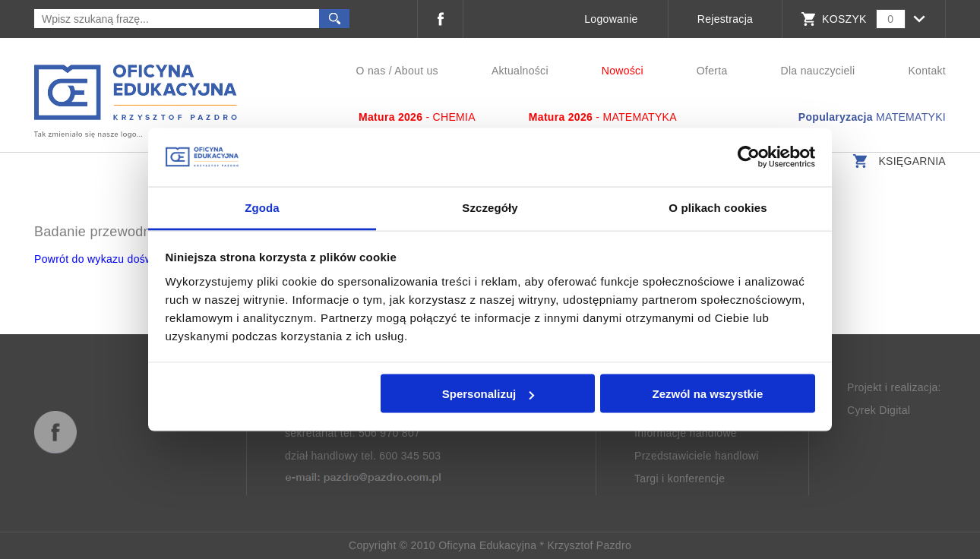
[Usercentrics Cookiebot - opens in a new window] (749, 157)
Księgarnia (898, 161)
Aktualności (520, 71)
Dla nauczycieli (818, 71)
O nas (371, 71)
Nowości (623, 71)
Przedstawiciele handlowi (697, 456)
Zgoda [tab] (262, 207)
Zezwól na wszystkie (707, 394)
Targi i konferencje (680, 478)
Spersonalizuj (488, 394)
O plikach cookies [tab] (718, 207)
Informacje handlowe (686, 433)
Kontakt (927, 71)
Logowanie (611, 19)
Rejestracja (725, 19)
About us (416, 71)
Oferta (712, 71)
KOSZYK (844, 19)
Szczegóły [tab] (490, 207)
